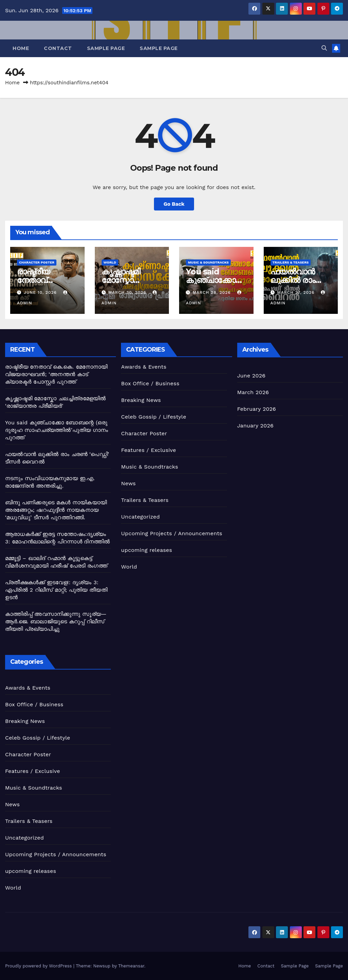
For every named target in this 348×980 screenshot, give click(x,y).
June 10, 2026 (41, 292)
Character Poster (37, 262)
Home (21, 48)
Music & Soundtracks (208, 262)
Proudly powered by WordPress (39, 966)
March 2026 (253, 392)
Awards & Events (144, 367)
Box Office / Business (150, 383)
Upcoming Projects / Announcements (172, 533)
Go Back (174, 204)
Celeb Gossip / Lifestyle (154, 417)
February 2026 (257, 409)
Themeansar (131, 966)
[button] (324, 48)
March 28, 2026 (213, 292)
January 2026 (255, 426)
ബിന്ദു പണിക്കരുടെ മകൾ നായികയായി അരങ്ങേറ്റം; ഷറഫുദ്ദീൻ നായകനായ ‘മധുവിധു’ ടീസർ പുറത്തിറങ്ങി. (56, 510)
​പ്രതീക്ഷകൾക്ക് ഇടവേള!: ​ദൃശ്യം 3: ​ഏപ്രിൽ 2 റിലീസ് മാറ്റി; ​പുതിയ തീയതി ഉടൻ (56, 590)
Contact (58, 48)
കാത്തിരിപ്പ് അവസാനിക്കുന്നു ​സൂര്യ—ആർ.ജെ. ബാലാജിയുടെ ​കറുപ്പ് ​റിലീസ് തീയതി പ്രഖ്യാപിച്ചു (56, 621)
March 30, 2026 (128, 292)
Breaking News (141, 400)
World (110, 262)
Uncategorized (140, 517)
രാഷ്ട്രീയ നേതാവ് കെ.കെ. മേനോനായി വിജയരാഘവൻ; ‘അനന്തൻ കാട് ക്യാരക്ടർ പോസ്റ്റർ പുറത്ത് (56, 374)
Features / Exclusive (149, 450)
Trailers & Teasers (291, 262)
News (128, 483)
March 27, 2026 (297, 292)
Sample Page (106, 48)
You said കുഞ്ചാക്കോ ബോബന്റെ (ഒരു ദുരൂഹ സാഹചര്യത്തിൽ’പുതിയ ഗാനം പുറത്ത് (57, 430)
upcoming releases (146, 550)
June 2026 (251, 376)
